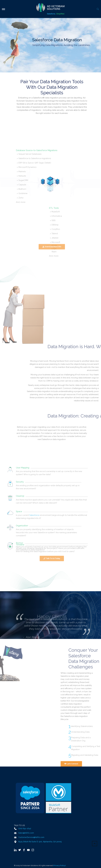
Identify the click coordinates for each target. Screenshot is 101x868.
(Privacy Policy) (59, 865)
